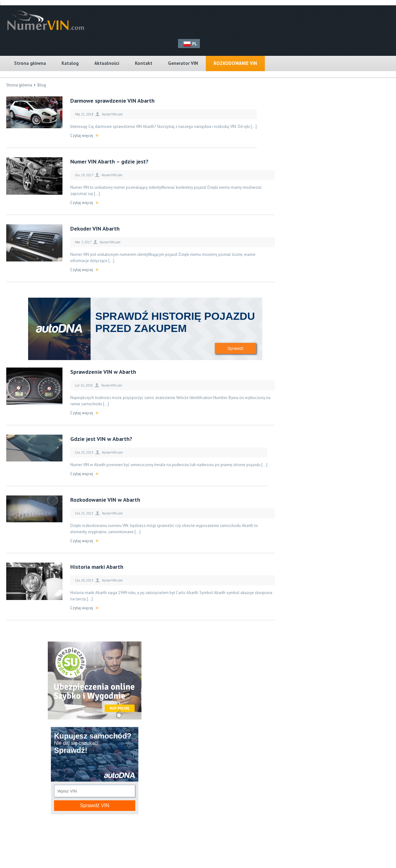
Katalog (70, 63)
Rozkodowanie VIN (235, 63)
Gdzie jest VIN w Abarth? (101, 439)
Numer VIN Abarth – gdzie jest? (109, 161)
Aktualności (107, 63)
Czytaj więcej (82, 136)
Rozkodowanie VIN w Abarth (105, 500)
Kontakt (144, 63)
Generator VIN (183, 63)
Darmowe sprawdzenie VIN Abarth (112, 101)
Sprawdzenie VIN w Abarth (103, 372)
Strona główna (30, 63)
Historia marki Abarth (97, 567)
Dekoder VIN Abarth (95, 229)
